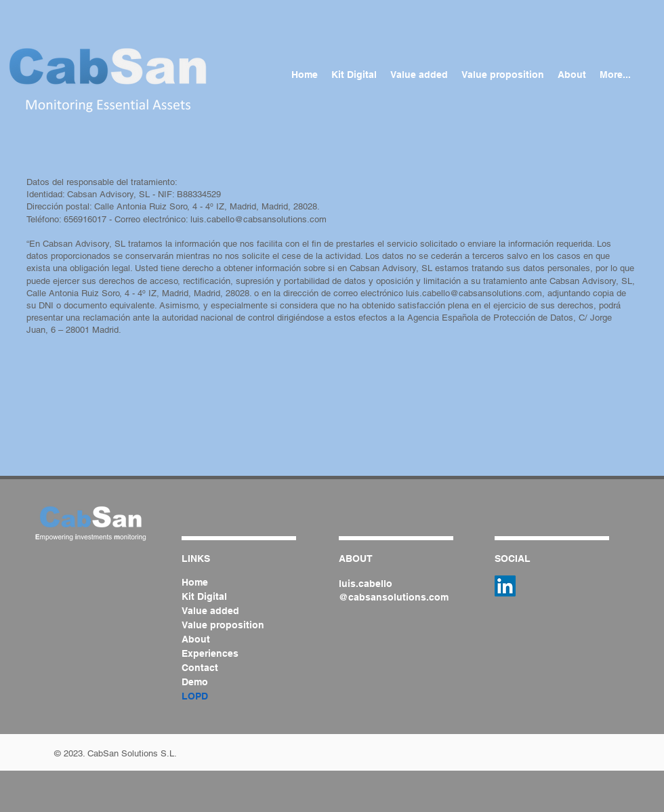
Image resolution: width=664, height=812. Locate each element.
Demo (195, 682)
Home (195, 582)
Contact (200, 668)
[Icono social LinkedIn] (505, 586)
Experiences (210, 653)
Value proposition (223, 625)
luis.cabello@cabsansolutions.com (258, 219)
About (196, 639)
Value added (210, 611)
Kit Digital (204, 596)
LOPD (195, 696)
